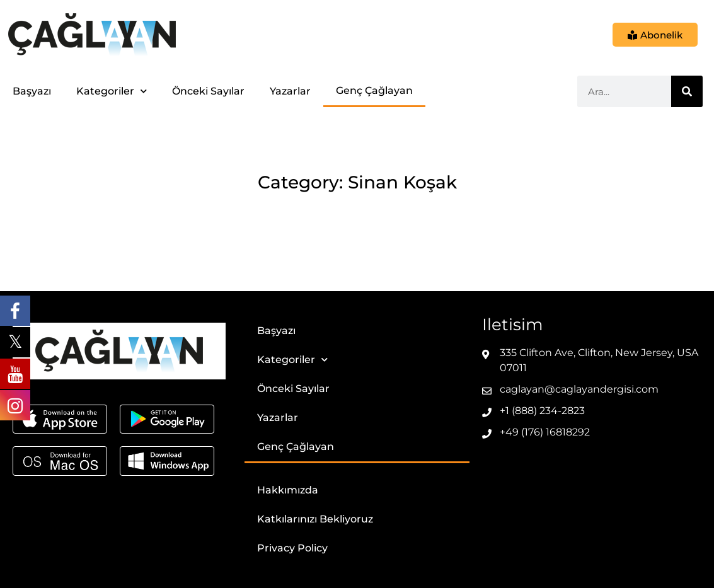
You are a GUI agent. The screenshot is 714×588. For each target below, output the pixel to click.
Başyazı (32, 91)
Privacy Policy (292, 548)
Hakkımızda (288, 490)
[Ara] (687, 91)
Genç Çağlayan (374, 90)
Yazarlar (290, 91)
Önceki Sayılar (208, 91)
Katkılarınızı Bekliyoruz (315, 519)
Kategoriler (112, 91)
